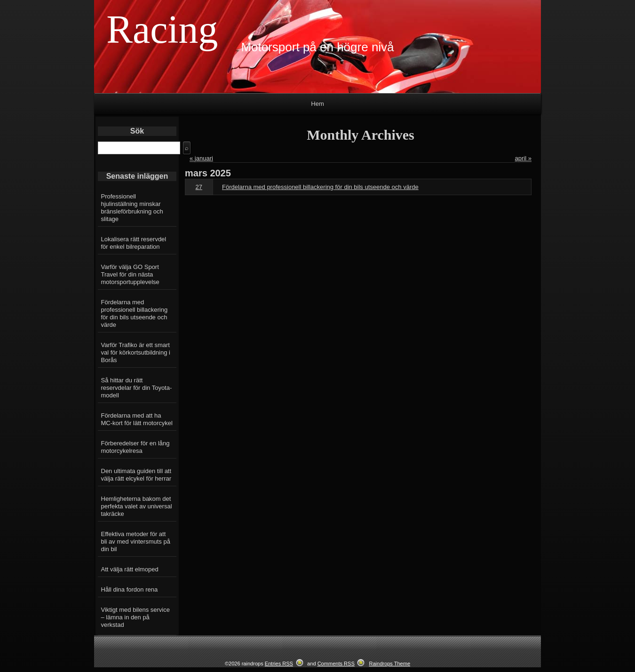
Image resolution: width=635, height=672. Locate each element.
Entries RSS (279, 664)
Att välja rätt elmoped (130, 569)
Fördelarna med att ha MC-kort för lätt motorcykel (137, 419)
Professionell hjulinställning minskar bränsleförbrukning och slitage (132, 208)
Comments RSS (336, 664)
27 (199, 187)
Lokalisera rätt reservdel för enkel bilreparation (134, 243)
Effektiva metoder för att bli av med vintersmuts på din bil (136, 542)
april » (523, 158)
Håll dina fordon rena (130, 589)
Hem (317, 104)
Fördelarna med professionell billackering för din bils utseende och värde (135, 313)
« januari (201, 158)
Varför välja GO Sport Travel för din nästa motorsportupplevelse (130, 274)
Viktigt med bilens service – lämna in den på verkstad (135, 617)
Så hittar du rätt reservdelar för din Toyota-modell (137, 388)
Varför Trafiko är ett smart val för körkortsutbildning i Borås (136, 352)
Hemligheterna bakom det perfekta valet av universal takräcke (137, 506)
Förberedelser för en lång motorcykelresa (135, 447)
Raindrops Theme (389, 664)
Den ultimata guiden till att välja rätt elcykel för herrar (136, 475)
